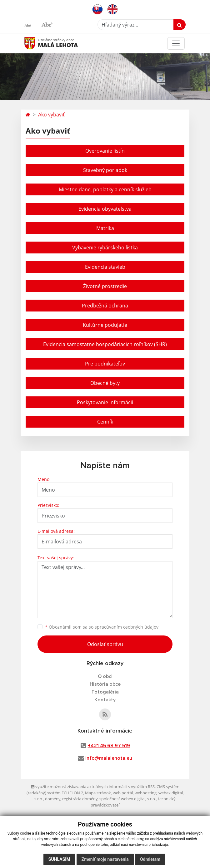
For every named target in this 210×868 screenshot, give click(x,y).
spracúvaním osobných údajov (127, 627)
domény (53, 799)
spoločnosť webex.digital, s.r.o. (128, 799)
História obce (105, 684)
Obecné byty (105, 383)
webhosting (146, 793)
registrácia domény (80, 799)
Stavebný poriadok (105, 170)
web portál (123, 793)
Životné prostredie (105, 286)
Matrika (105, 228)
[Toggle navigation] (176, 43)
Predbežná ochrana (105, 306)
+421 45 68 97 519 (109, 746)
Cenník (105, 422)
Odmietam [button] (150, 859)
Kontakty (105, 700)
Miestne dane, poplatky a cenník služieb (105, 189)
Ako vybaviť (51, 115)
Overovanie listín (105, 151)
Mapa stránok (98, 793)
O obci (105, 676)
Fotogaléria (105, 692)
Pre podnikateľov (105, 364)
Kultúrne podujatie (105, 325)
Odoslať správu (105, 644)
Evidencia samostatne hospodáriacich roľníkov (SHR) (105, 344)
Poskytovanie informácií (105, 402)
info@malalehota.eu (109, 758)
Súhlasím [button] (59, 859)
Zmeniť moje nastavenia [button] (105, 859)
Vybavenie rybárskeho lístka (105, 248)
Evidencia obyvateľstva (105, 209)
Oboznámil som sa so (102, 627)
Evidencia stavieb (105, 267)
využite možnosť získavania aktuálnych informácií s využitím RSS (93, 787)
